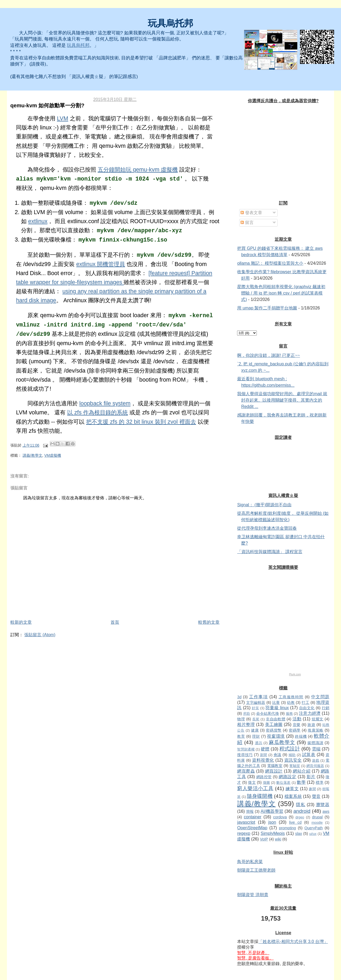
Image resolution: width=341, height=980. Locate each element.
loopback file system (105, 403)
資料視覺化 (263, 760)
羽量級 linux (277, 708)
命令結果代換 (268, 713)
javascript (246, 822)
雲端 (316, 749)
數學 (301, 782)
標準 (320, 782)
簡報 (250, 811)
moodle (317, 822)
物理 (241, 719)
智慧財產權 (246, 749)
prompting (287, 828)
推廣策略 (316, 730)
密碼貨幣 (274, 730)
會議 (277, 755)
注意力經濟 (310, 713)
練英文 (292, 789)
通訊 (259, 743)
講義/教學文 (33, 455)
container (253, 817)
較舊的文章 (209, 622)
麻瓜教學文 (282, 742)
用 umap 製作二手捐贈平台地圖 (267, 308)
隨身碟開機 (260, 796)
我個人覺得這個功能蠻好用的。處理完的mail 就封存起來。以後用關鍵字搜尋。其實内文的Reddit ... (282, 400)
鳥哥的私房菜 (250, 862)
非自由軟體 (276, 719)
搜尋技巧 (245, 755)
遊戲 (316, 760)
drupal (317, 817)
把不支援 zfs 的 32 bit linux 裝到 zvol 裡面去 (141, 422)
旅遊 (311, 725)
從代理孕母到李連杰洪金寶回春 (267, 528)
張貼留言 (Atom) (40, 635)
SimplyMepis (273, 833)
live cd (295, 822)
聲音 (316, 796)
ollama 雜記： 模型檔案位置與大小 (270, 263)
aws (326, 811)
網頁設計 (274, 771)
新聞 (264, 755)
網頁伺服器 (315, 766)
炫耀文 (318, 719)
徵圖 (267, 783)
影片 (311, 777)
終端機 (301, 736)
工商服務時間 (291, 697)
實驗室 (295, 766)
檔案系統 (293, 796)
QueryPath (314, 828)
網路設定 (287, 777)
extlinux (38, 221)
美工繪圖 (274, 724)
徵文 (252, 782)
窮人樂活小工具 (255, 788)
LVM (63, 119)
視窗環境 (276, 736)
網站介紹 (302, 771)
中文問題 (320, 697)
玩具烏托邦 (170, 23)
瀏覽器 (323, 805)
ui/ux (313, 834)
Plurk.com (295, 674)
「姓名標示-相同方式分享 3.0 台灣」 (293, 942)
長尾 (256, 719)
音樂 (297, 725)
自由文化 (307, 708)
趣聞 (312, 789)
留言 (247, 222)
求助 (246, 714)
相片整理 (246, 724)
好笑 (255, 708)
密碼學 (295, 730)
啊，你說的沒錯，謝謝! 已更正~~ (269, 355)
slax (299, 834)
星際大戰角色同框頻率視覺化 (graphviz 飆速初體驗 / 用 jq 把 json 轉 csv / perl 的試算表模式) (281, 293)
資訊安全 (293, 760)
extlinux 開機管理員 (101, 264)
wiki (278, 839)
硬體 (265, 749)
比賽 (276, 703)
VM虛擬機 (53, 455)
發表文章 (251, 213)
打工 (305, 703)
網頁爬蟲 (246, 771)
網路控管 (264, 777)
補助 (292, 755)
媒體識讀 (315, 743)
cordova (280, 817)
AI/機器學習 (272, 811)
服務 (289, 714)
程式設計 (290, 749)
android (302, 811)
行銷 (326, 708)
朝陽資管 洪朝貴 (253, 895)
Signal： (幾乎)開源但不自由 (264, 505)
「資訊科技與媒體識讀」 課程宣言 (270, 552)
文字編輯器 (256, 703)
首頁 (115, 622)
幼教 (291, 703)
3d (239, 697)
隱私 (301, 805)
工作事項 (258, 697)
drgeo (300, 817)
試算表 (309, 755)
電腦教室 (275, 766)
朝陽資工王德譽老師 (256, 870)
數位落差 (283, 783)
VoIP (264, 839)
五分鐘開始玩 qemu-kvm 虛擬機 (138, 170)
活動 (297, 719)
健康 (255, 730)
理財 (256, 736)
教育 (241, 736)
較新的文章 (21, 622)
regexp (244, 833)
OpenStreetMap (252, 828)
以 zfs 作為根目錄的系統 (98, 413)
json (272, 822)
